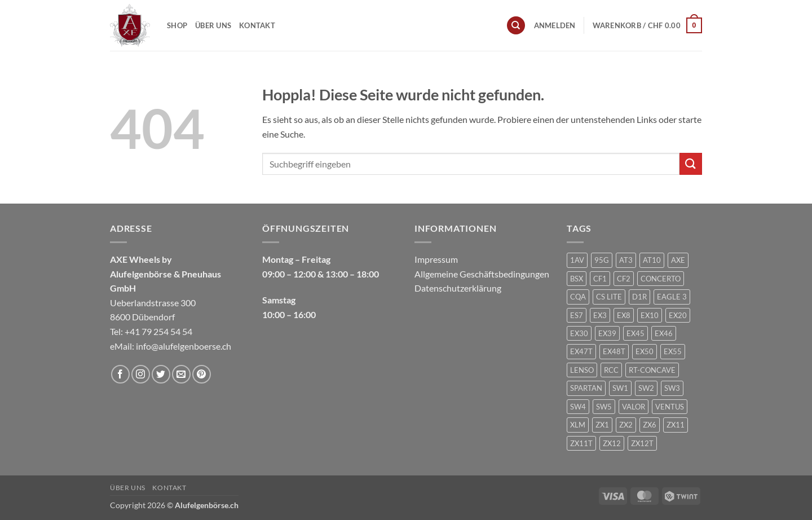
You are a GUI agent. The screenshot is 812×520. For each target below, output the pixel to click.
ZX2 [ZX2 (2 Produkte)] (626, 425)
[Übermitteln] (691, 164)
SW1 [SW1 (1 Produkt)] (620, 388)
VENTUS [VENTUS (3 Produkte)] (670, 407)
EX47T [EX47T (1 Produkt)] (581, 351)
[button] (555, 25)
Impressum (436, 259)
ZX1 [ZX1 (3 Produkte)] (602, 425)
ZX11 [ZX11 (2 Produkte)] (676, 425)
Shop (177, 25)
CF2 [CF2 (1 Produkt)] (624, 279)
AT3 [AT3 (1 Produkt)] (626, 260)
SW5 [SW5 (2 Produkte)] (604, 407)
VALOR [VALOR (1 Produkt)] (634, 407)
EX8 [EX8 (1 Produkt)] (624, 315)
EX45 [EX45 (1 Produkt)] (636, 333)
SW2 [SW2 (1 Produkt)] (646, 388)
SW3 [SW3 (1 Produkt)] (672, 388)
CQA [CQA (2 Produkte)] (578, 297)
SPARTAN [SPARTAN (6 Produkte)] (586, 388)
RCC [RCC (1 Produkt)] (611, 370)
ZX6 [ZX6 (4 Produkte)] (650, 425)
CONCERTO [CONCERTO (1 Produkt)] (661, 279)
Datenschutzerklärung (458, 288)
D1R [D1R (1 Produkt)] (639, 297)
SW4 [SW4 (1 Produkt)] (578, 407)
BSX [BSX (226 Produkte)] (577, 279)
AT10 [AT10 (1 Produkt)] (652, 260)
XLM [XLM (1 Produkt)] (578, 425)
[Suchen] (516, 26)
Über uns (213, 25)
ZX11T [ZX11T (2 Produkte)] (581, 443)
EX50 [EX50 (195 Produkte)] (645, 351)
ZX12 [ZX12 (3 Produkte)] (612, 443)
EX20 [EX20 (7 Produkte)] (678, 315)
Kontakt (257, 25)
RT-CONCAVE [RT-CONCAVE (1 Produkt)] (652, 370)
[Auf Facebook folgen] (120, 374)
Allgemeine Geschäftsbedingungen (482, 274)
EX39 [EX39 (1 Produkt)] (607, 333)
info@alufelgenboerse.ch (184, 346)
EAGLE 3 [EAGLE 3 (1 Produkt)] (672, 297)
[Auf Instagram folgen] (141, 374)
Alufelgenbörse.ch (207, 505)
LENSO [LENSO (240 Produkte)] (582, 370)
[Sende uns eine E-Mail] (181, 374)
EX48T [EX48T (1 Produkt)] (614, 351)
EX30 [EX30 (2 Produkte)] (579, 333)
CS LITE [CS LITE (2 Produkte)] (609, 297)
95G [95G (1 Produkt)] (602, 260)
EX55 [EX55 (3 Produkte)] (673, 351)
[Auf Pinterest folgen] (202, 374)
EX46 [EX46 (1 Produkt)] (664, 333)
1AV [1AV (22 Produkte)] (577, 260)
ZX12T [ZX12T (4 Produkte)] (642, 443)
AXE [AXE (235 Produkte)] (678, 260)
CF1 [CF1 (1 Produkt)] (600, 279)
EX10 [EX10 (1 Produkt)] (650, 315)
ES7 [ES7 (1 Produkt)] (577, 315)
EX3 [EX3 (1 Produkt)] (600, 315)
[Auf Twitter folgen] (161, 374)
